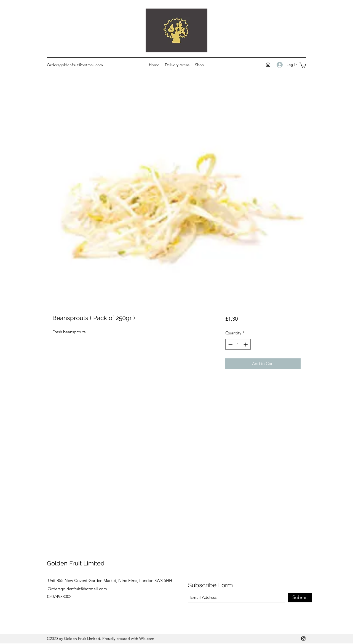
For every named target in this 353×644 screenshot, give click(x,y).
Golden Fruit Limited (76, 563)
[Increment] (246, 344)
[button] (303, 65)
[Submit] (300, 598)
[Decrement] (230, 344)
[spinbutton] (238, 344)
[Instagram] (268, 65)
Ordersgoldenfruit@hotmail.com (75, 65)
